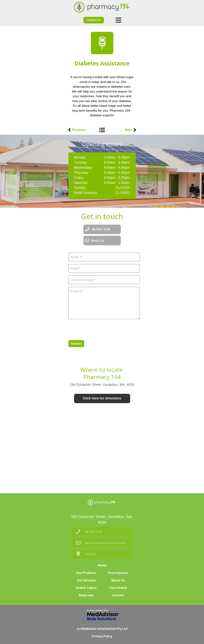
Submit (76, 344)
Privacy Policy (102, 636)
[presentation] (97, 329)
